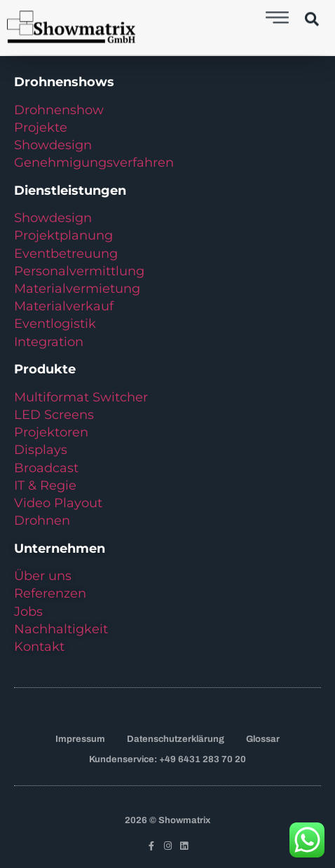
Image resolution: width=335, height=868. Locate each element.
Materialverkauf (64, 306)
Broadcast (46, 468)
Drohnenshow (59, 110)
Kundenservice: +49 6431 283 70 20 (167, 759)
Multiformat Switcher (81, 397)
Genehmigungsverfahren (94, 163)
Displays (41, 450)
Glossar (263, 739)
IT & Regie (45, 485)
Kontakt (39, 647)
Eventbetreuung (66, 254)
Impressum (80, 739)
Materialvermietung (79, 289)
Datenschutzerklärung (176, 739)
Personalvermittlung (79, 271)
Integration (49, 342)
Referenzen (50, 593)
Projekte (41, 128)
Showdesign (53, 145)
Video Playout (58, 503)
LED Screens (54, 415)
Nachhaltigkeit (61, 629)
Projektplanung (63, 235)
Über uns (43, 576)
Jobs (28, 612)
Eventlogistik (55, 324)
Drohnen (42, 521)
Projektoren (51, 432)
